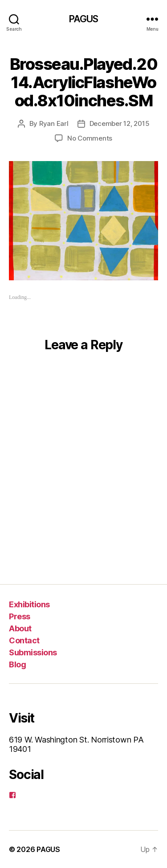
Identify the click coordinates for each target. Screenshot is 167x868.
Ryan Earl (54, 123)
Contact (24, 640)
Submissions (33, 652)
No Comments (90, 138)
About (20, 628)
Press (20, 616)
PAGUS (84, 19)
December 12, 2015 (120, 123)
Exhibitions (29, 604)
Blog (17, 664)
